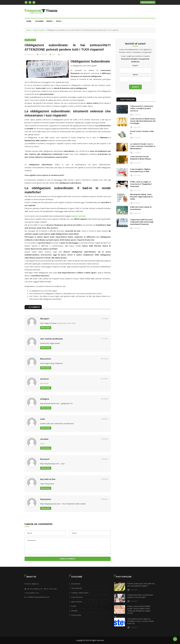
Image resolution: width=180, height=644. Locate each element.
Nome (135, 75)
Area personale (148, 2)
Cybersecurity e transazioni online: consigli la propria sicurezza (142, 108)
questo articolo (79, 216)
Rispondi (46, 328)
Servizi (50, 21)
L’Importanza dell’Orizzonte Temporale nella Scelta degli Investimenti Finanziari (142, 222)
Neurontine (44, 383)
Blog (59, 21)
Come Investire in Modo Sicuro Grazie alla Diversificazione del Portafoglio (143, 121)
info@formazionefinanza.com (38, 597)
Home (29, 21)
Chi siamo (39, 21)
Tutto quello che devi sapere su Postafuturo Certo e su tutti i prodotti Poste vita (141, 621)
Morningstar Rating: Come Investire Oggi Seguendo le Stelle (141, 197)
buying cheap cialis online (66, 323)
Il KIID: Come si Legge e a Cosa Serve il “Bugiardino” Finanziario (141, 184)
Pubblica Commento (68, 559)
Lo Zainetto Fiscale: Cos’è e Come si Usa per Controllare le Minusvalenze (143, 146)
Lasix (42, 444)
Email (135, 66)
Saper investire (39, 30)
